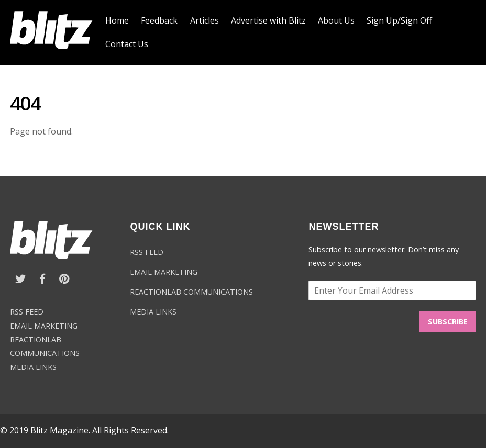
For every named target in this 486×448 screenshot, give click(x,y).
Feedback (159, 20)
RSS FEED (27, 312)
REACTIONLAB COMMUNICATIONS (191, 292)
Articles (205, 20)
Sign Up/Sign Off (399, 20)
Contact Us (127, 44)
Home (117, 20)
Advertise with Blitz (268, 20)
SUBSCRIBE (448, 322)
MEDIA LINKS (33, 367)
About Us (336, 20)
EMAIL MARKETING (44, 326)
